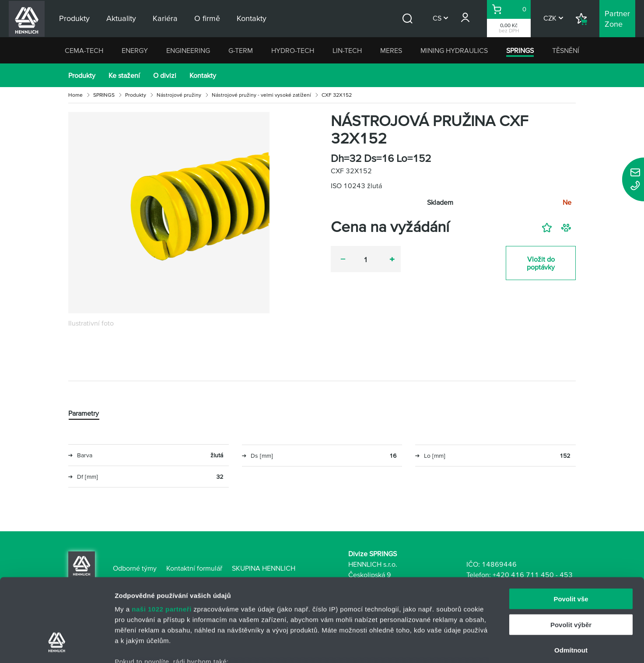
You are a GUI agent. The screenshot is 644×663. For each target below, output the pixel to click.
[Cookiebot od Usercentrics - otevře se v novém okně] (57, 646)
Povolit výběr (571, 553)
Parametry (84, 413)
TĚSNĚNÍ (566, 50)
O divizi (165, 75)
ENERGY (135, 50)
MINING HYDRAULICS (454, 50)
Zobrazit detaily (462, 646)
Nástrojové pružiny (179, 95)
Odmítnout (571, 579)
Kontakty (203, 75)
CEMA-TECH (84, 50)
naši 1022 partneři (162, 538)
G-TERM (241, 50)
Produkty (82, 75)
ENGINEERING (188, 50)
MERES (391, 50)
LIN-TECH (347, 50)
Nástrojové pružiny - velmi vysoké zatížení (261, 95)
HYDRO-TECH (293, 50)
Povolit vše (571, 528)
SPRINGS (520, 50)
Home (75, 95)
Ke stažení (124, 75)
